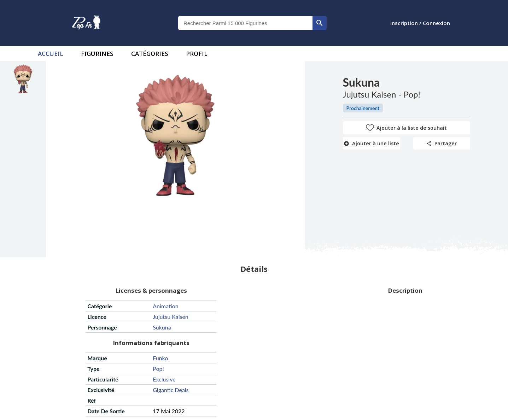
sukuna (162, 327)
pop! (158, 369)
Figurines (97, 54)
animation (165, 306)
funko (160, 358)
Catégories (150, 54)
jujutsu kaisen (171, 317)
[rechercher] (320, 23)
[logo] (86, 23)
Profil (197, 54)
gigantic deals (171, 390)
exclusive (164, 379)
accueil (51, 54)
